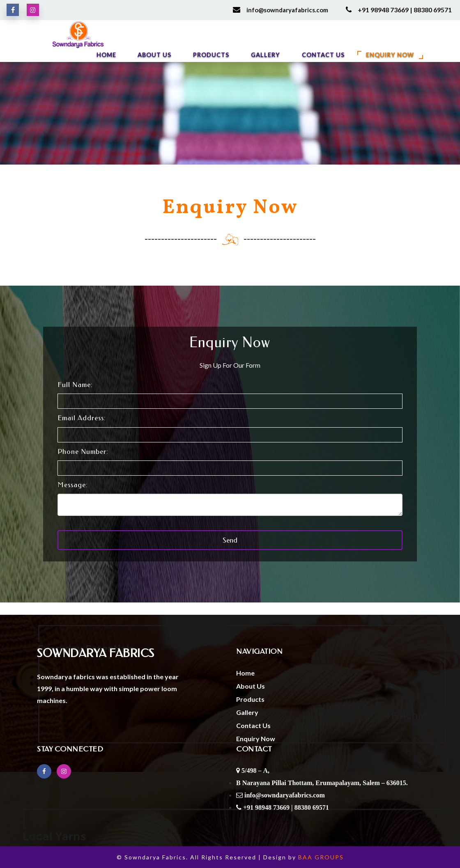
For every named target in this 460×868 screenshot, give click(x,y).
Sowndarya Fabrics (96, 654)
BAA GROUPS (321, 857)
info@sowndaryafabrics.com (287, 10)
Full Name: (75, 385)
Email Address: (82, 418)
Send (230, 540)
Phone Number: (83, 451)
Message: (73, 485)
